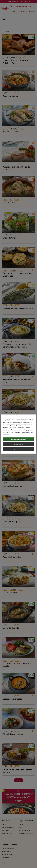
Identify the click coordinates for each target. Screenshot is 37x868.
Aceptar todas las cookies (19, 439)
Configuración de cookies (18, 449)
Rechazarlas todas (19, 444)
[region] (18, 434)
